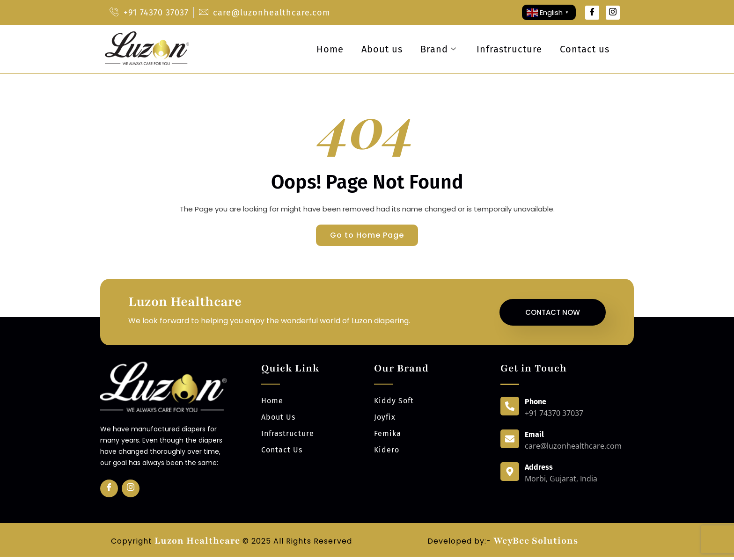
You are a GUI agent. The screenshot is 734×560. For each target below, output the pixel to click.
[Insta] (131, 492)
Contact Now (553, 314)
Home (325, 49)
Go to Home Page (367, 236)
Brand (436, 49)
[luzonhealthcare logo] (147, 64)
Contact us (584, 49)
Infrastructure (508, 49)
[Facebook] (592, 13)
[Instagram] (613, 13)
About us (378, 49)
